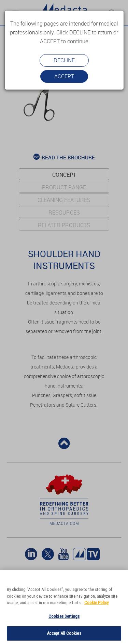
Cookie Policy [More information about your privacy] (96, 603)
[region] (64, 607)
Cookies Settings (64, 616)
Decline (64, 60)
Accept (64, 76)
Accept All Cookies (64, 633)
